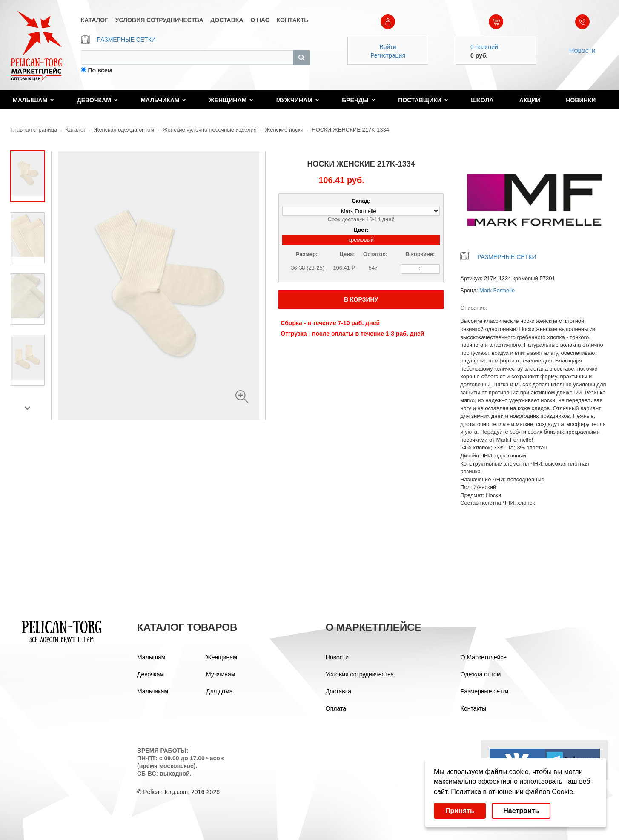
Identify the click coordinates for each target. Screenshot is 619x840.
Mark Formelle (497, 290)
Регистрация (388, 55)
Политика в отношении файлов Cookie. (513, 792)
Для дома (219, 691)
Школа (482, 100)
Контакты (473, 708)
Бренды (359, 100)
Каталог (76, 130)
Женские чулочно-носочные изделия (211, 130)
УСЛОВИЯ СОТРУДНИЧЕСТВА (159, 20)
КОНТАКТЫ (293, 20)
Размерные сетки (484, 691)
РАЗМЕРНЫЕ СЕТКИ (118, 40)
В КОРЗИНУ (361, 299)
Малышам (33, 100)
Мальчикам (163, 100)
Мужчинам (298, 100)
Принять (460, 811)
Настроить (521, 811)
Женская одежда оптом (124, 130)
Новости (582, 50)
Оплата (336, 708)
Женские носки (284, 130)
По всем (100, 70)
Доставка (338, 691)
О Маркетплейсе (484, 657)
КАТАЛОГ (95, 20)
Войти (388, 47)
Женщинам (231, 100)
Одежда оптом (481, 674)
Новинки (581, 100)
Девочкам (97, 100)
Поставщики (423, 100)
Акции (530, 100)
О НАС (260, 20)
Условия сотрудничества (360, 674)
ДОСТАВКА (227, 20)
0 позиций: (485, 47)
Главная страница (34, 130)
